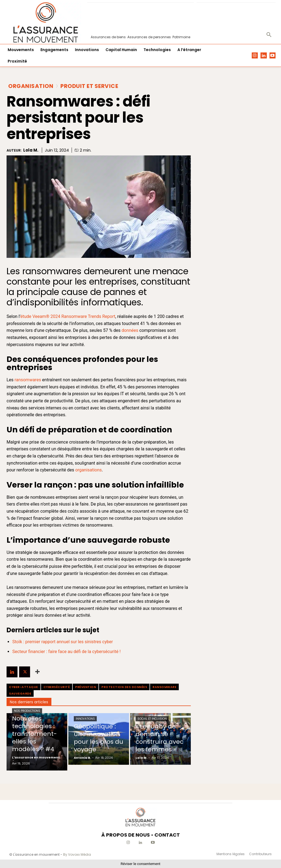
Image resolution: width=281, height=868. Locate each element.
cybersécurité (57, 687)
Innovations (85, 719)
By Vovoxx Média (77, 854)
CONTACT (167, 835)
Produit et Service (89, 86)
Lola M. (31, 150)
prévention (86, 687)
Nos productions (27, 711)
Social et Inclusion (152, 719)
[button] (269, 35)
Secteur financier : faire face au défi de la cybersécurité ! (66, 652)
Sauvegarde (20, 693)
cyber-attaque (24, 687)
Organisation (31, 86)
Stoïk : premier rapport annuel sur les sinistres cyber (63, 642)
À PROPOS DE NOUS (126, 835)
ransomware (164, 687)
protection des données (124, 687)
